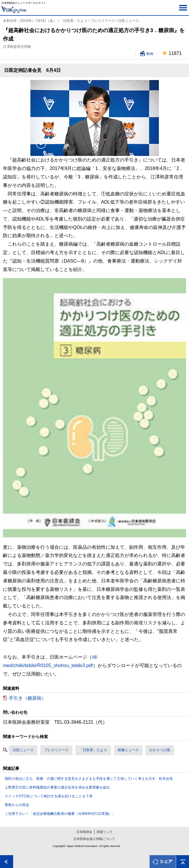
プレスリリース (56, 750)
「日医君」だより (93, 750)
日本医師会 (84, 832)
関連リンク (105, 832)
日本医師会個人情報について (94, 839)
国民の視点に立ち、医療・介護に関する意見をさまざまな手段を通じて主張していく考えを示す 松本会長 (89, 779)
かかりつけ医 (160, 750)
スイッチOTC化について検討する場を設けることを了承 (49, 796)
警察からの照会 (17, 805)
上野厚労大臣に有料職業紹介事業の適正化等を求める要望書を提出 (57, 787)
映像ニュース (128, 750)
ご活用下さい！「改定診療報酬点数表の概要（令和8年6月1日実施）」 (60, 814)
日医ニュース (23, 750)
